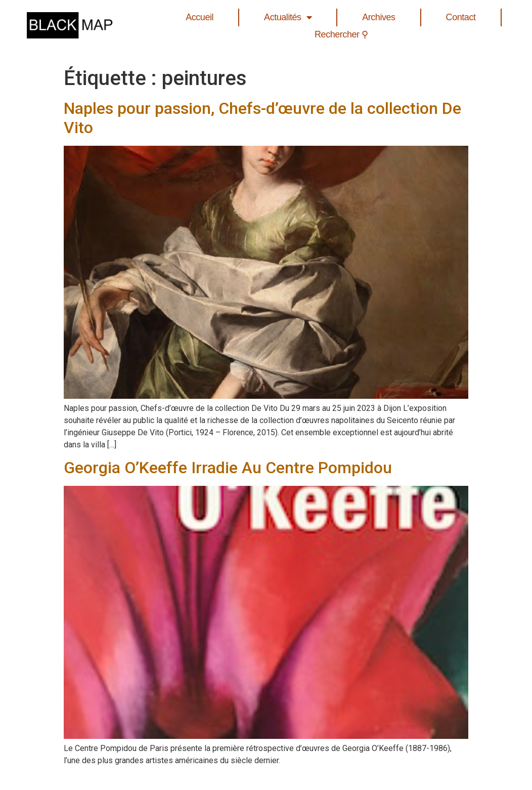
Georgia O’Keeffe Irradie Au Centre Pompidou (228, 468)
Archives (379, 17)
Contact (461, 17)
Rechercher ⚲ (341, 34)
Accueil (199, 17)
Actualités (288, 17)
